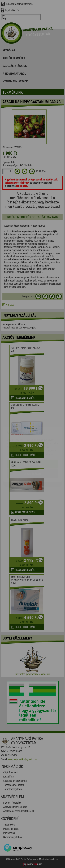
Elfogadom (32, 444)
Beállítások (33, 453)
